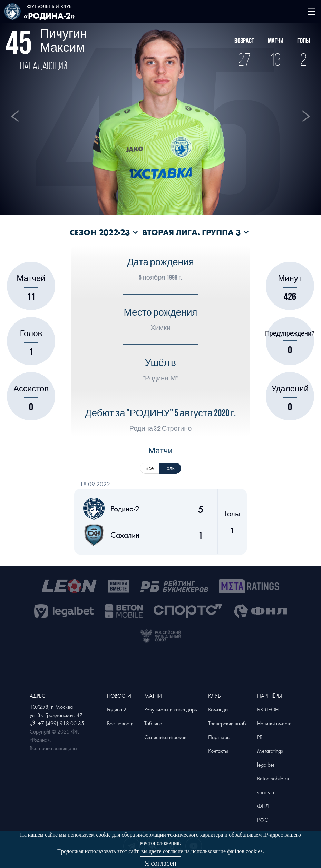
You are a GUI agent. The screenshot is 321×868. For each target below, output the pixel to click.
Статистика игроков (165, 737)
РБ (260, 737)
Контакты (218, 751)
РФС (262, 820)
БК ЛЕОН (268, 709)
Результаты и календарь (171, 709)
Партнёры (219, 737)
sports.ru (266, 792)
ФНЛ (263, 806)
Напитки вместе (274, 723)
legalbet (266, 765)
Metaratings (270, 751)
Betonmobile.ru (273, 778)
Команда (218, 709)
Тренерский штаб (227, 723)
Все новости (120, 723)
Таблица (153, 723)
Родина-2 (117, 709)
